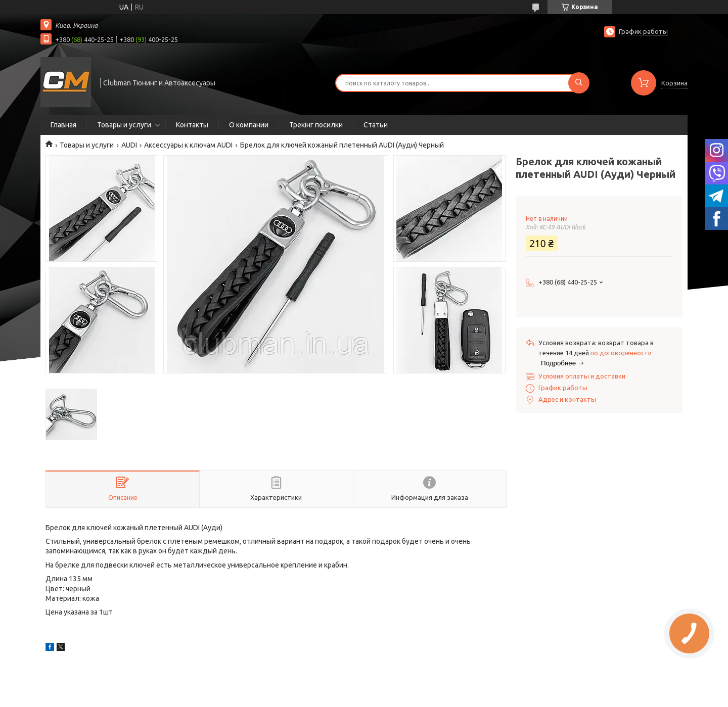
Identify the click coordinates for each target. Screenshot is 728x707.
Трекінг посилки (316, 125)
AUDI (129, 145)
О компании (249, 125)
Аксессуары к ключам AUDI (188, 145)
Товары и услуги (124, 125)
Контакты (192, 125)
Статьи (376, 125)
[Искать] (579, 83)
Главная (63, 125)
